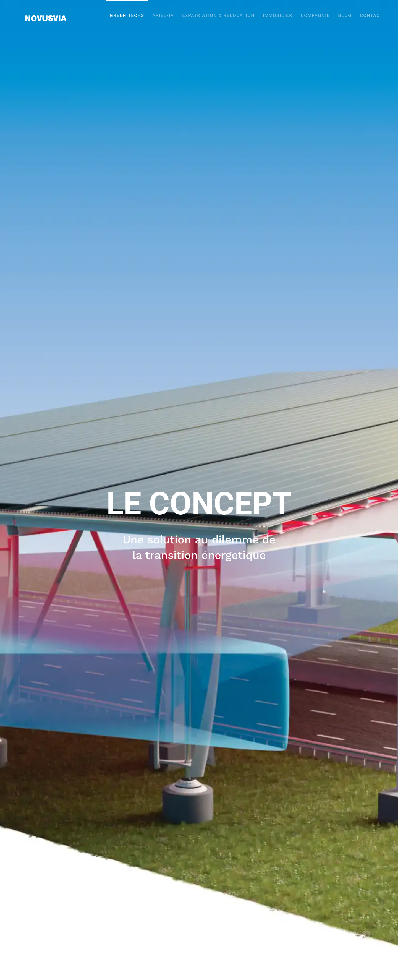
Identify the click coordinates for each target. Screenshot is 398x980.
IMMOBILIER (278, 15)
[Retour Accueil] (46, 15)
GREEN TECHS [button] (127, 15)
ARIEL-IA (163, 15)
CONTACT (371, 15)
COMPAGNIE (315, 15)
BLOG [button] (345, 15)
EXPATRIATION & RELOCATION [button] (218, 15)
